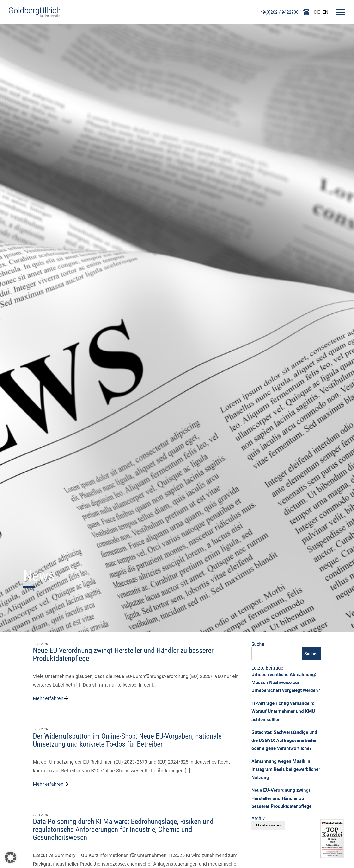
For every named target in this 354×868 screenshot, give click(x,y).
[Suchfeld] (275, 654)
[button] (11, 857)
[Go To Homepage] (35, 15)
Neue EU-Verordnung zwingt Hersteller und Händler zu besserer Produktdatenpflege (123, 654)
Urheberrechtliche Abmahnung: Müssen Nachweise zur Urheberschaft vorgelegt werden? (285, 690)
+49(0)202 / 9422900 (278, 12)
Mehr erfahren (51, 698)
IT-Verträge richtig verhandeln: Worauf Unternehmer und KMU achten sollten (284, 725)
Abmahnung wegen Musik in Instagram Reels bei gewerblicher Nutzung (282, 786)
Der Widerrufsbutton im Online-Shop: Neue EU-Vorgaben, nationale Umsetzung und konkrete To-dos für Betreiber (127, 740)
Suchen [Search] (311, 654)
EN (325, 12)
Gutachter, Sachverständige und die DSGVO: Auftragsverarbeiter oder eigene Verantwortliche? (286, 756)
